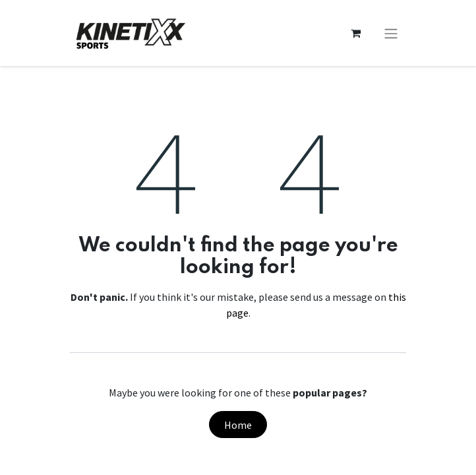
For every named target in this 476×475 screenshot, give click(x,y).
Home (238, 425)
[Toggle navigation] (391, 33)
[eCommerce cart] (355, 33)
